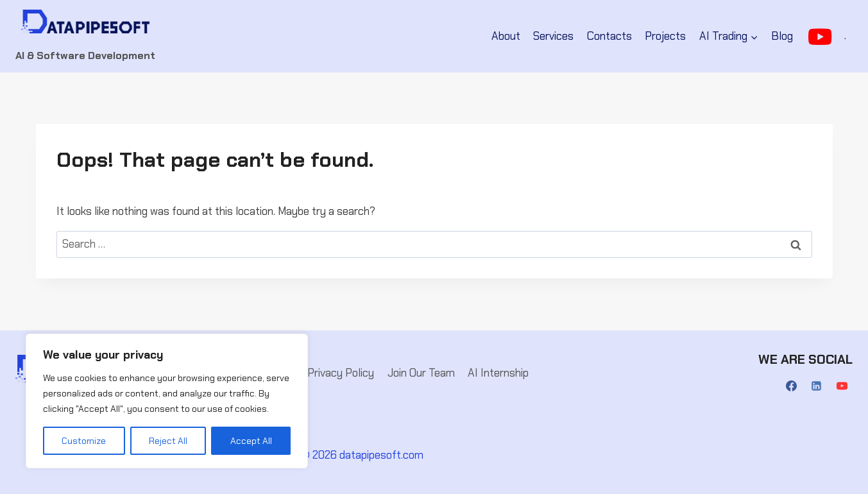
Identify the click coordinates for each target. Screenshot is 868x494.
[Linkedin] (817, 386)
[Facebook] (792, 386)
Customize (84, 441)
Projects (665, 36)
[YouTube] (842, 386)
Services (553, 36)
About (506, 36)
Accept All (251, 441)
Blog (782, 36)
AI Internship (498, 373)
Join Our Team (421, 373)
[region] (167, 401)
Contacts (609, 36)
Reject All (168, 441)
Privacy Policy (341, 373)
